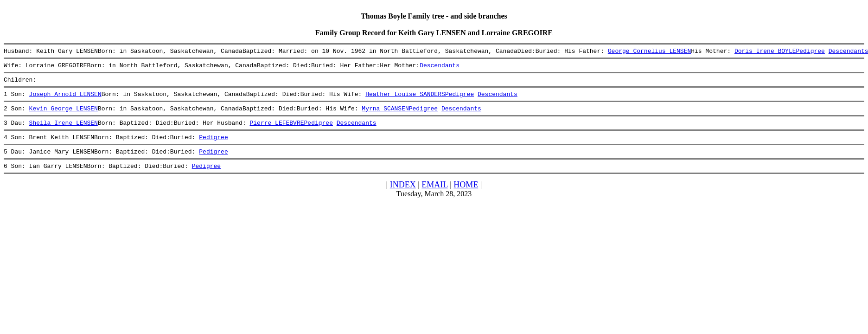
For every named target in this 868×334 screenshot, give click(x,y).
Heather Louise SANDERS (405, 99)
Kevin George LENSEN (64, 115)
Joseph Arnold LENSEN (65, 99)
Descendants (440, 68)
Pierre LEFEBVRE (277, 131)
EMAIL (434, 197)
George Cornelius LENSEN (649, 52)
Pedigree (810, 52)
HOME (466, 197)
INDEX (403, 197)
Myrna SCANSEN (385, 115)
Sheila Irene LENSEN (64, 131)
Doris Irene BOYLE (765, 52)
